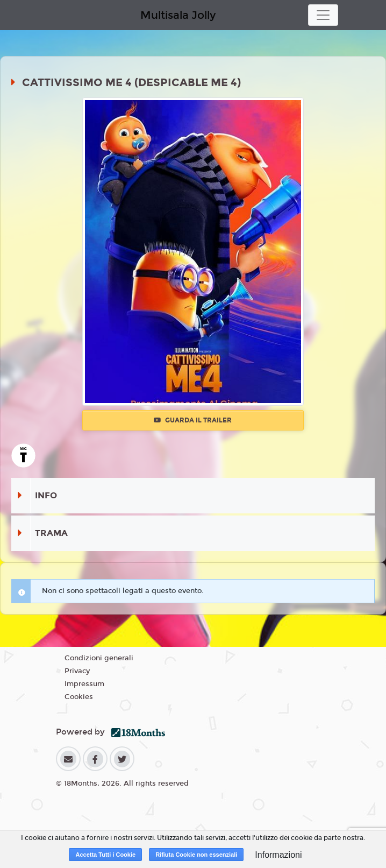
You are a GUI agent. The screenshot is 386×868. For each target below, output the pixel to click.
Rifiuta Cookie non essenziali (196, 855)
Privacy (77, 671)
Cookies (79, 697)
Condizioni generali (99, 658)
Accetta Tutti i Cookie (105, 855)
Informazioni (278, 855)
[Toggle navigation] (323, 15)
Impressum (84, 684)
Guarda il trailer (193, 420)
